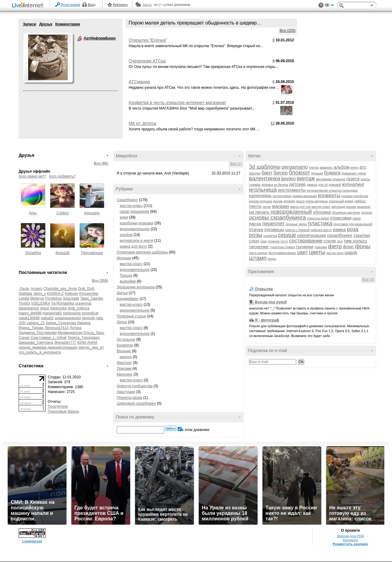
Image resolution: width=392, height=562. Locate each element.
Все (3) (368, 279)
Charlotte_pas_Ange (60, 289)
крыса (300, 201)
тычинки (305, 247)
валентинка (265, 178)
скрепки (362, 235)
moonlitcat (90, 313)
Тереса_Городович (83, 338)
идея (124, 217)
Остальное (126, 339)
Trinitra (24, 303)
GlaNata (25, 294)
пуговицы (274, 229)
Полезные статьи (131, 316)
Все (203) (288, 31)
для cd (323, 185)
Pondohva (54, 298)
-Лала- (24, 289)
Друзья (46, 24)
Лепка (122, 322)
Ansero (37, 289)
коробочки (361, 196)
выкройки (128, 281)
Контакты (351, 540)
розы (256, 235)
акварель (326, 168)
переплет (273, 224)
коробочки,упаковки (137, 223)
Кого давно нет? (32, 176)
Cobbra (62, 213)
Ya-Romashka (63, 303)
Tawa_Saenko (92, 298)
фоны (363, 246)
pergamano (295, 167)
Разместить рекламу (350, 544)
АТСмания (139, 82)
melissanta (72, 313)
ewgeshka (58, 308)
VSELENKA (41, 303)
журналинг (353, 184)
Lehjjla (24, 298)
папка (357, 218)
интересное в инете (136, 241)
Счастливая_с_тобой (49, 338)
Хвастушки (126, 392)
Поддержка (321, 5)
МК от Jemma (142, 123)
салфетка (270, 236)
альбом (126, 235)
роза (352, 229)
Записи (30, 24)
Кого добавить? (62, 176)
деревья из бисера (275, 185)
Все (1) (236, 164)
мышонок (364, 207)
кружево (289, 201)
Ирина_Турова (31, 328)
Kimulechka (89, 294)
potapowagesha (68, 318)
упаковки (320, 247)
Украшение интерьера (136, 287)
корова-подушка (260, 201)
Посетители (58, 407)
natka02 (47, 318)
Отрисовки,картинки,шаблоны (142, 252)
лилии (267, 207)
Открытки (264, 289)
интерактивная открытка (324, 191)
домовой (335, 185)
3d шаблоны (265, 167)
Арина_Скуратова (61, 323)
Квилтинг (124, 363)
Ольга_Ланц (94, 333)
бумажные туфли (354, 173)
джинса (312, 185)
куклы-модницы (317, 201)
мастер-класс (131, 206)
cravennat (83, 303)
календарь (260, 195)
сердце (287, 235)
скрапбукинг (340, 235)
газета (353, 179)
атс (363, 167)
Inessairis (92, 213)
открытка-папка (318, 218)
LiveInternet (29, 6)
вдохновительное (135, 229)
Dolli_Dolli (86, 289)
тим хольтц (355, 241)
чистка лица (335, 253)
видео (288, 179)
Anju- (33, 213)
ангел (355, 168)
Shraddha (33, 253)
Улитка (314, 168)
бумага (332, 173)
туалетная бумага (282, 247)
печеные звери (296, 224)
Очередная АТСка (147, 61)
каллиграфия (282, 196)
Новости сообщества (135, 386)
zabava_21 (36, 323)
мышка (351, 207)
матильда (338, 207)
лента (255, 206)
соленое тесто (278, 241)
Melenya (37, 298)
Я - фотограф (267, 320)
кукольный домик (341, 201)
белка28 (62, 253)
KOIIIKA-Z (55, 294)
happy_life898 (30, 313)
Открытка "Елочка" (148, 40)
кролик (278, 201)
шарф (351, 252)
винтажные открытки (331, 179)
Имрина (84, 323)
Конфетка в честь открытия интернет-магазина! (177, 103)
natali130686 (29, 318)
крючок (126, 357)
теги (340, 241)
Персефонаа (92, 253)
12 (272, 123)
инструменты (292, 190)
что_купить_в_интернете (40, 352)
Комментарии (68, 24)
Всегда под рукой (271, 302)
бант (267, 173)
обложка (322, 212)
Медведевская (70, 333)
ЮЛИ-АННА (87, 343)
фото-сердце (258, 253)
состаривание (306, 241)
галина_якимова (33, 347)
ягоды (272, 259)
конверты (329, 195)
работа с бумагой (297, 230)
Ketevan (71, 294)
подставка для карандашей (353, 224)
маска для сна (300, 207)
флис (348, 247)
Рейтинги (120, 5)
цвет (302, 252)
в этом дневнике (196, 430)
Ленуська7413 (56, 328)
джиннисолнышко (62, 347)
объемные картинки (346, 213)
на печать (259, 212)
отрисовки (341, 218)
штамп (258, 258)
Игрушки (124, 258)
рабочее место (321, 230)
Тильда (126, 275)
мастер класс (321, 207)
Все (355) (100, 281)
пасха (255, 224)
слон (254, 241)
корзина (347, 196)
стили (330, 241)
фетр (335, 246)
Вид (329, 6)
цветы (317, 252)
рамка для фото (133, 246)
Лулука (75, 328)
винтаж (306, 178)
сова (263, 241)
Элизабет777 (65, 343)
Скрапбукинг (127, 200)
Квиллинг (125, 374)
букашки (317, 173)
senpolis (89, 318)
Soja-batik (71, 298)
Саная (24, 338)
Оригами (124, 369)
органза (367, 213)
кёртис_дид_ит (91, 347)
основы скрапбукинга (277, 217)
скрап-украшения (134, 212)
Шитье (122, 293)
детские (297, 184)
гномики (255, 185)
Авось (147, 5)
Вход (92, 5)
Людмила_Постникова (38, 333)
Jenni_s (39, 294)
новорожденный (291, 212)
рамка (339, 229)
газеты (365, 179)
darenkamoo (29, 308)
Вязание (124, 351)
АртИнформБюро (80, 39)
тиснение (259, 247)
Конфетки (125, 345)
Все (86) (101, 163)
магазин (281, 206)
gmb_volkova (79, 308)
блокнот (300, 172)
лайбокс (360, 201)
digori (45, 308)
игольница (263, 190)
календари (350, 191)
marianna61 (52, 313)
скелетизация (311, 235)
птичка (256, 229)
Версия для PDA (350, 536)
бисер (281, 173)
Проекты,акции (130, 398)
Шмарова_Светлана (36, 343)
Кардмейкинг (128, 299)
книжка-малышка (305, 196)
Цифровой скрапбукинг (136, 403)
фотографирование (282, 253)
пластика (320, 223)
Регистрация (70, 5)
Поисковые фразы (63, 411)
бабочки (255, 173)
